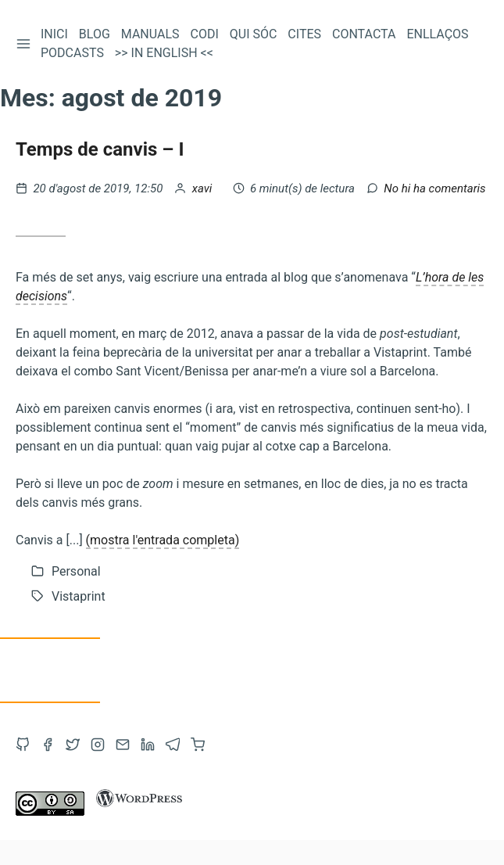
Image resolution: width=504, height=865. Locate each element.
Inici (54, 34)
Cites (304, 34)
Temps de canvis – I (100, 149)
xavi (204, 188)
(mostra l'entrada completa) (163, 540)
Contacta (364, 34)
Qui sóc (254, 34)
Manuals (150, 34)
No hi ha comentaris (434, 188)
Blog (95, 34)
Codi (205, 34)
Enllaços (437, 34)
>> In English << (164, 53)
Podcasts (72, 53)
